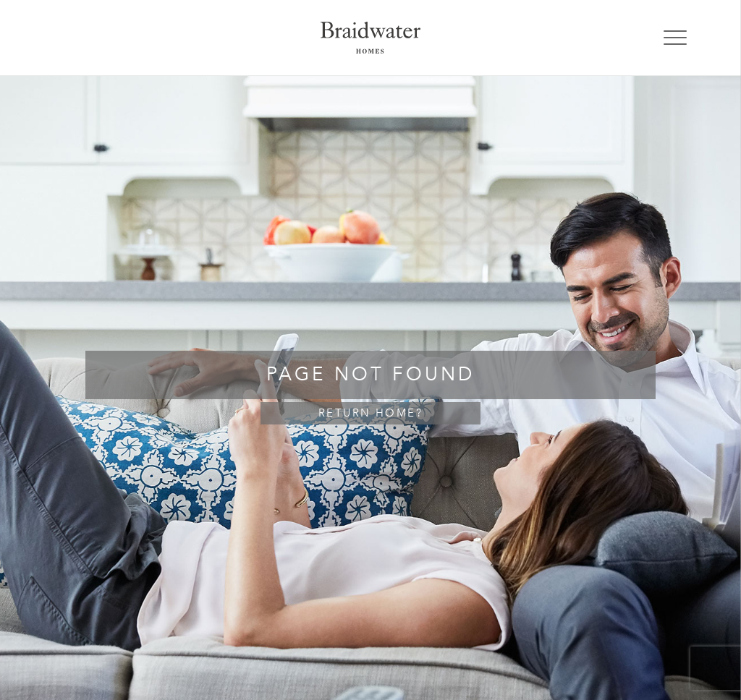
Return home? (370, 413)
